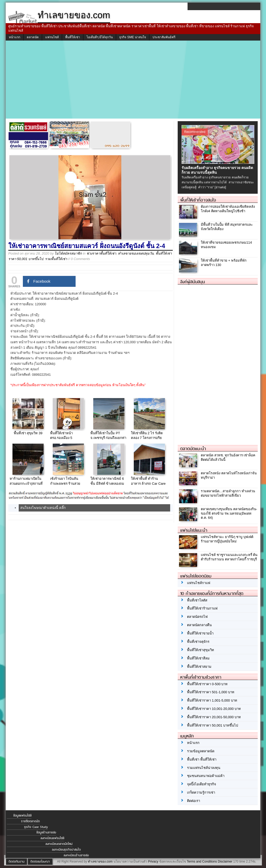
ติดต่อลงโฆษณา (40, 861)
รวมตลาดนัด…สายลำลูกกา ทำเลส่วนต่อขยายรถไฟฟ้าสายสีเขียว (228, 493)
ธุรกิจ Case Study (36, 827)
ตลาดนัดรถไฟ (197, 617)
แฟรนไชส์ (52, 37)
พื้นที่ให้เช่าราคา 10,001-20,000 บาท (214, 709)
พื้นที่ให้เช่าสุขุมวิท (201, 650)
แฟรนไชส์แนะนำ (194, 530)
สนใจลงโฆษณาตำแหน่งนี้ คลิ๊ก (43, 508)
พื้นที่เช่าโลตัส (197, 600)
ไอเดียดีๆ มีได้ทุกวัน (100, 37)
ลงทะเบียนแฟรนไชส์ (52, 838)
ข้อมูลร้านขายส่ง (46, 832)
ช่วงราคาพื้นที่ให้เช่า (101, 253)
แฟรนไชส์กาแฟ (199, 583)
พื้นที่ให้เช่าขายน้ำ (200, 633)
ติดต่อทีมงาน (16, 861)
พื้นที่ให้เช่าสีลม (198, 658)
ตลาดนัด (33, 37)
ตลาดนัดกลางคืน (199, 625)
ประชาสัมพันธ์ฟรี (164, 37)
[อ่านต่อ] (220, 187)
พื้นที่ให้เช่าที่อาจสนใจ (198, 200)
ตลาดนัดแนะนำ (193, 449)
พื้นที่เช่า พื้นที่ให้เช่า (202, 759)
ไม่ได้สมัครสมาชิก (68, 253)
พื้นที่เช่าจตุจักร (198, 642)
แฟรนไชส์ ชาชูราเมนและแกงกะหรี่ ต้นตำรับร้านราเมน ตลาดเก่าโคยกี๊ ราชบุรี (229, 557)
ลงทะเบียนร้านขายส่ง (76, 855)
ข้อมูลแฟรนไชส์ (22, 815)
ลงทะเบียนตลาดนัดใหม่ (59, 844)
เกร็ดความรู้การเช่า (201, 792)
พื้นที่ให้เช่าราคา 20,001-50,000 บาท (214, 717)
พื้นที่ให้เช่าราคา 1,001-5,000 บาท (212, 700)
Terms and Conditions (202, 861)
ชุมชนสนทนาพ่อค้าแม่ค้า (206, 776)
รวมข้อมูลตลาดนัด (201, 751)
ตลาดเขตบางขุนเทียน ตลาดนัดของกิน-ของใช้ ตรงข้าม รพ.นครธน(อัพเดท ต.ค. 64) (229, 513)
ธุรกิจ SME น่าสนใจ (133, 37)
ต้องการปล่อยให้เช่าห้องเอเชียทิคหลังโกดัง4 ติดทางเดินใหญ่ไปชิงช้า (228, 209)
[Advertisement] (133, 80)
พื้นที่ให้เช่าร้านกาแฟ (202, 608)
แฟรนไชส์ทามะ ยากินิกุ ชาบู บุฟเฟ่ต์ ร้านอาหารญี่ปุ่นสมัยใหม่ (227, 539)
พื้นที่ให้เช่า (73, 37)
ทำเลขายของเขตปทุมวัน (136, 253)
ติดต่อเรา (194, 801)
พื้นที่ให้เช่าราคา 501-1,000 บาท (211, 692)
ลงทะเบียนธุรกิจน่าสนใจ (66, 850)
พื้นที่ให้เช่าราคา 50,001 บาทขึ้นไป (212, 725)
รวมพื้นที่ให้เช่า (56, 259)
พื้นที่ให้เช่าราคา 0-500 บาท (207, 684)
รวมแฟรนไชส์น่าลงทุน (204, 768)
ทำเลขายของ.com (100, 861)
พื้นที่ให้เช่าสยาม (199, 667)
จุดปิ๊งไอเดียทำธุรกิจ (202, 784)
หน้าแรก (15, 37)
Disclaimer (225, 861)
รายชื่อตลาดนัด (30, 821)
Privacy (153, 861)
